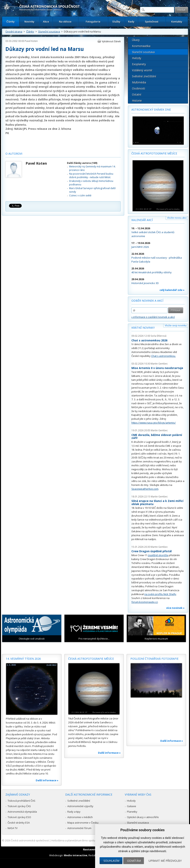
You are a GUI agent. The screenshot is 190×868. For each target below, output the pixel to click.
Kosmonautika (141, 46)
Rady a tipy (74, 812)
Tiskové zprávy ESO (19, 817)
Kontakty (177, 22)
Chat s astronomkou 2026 (149, 340)
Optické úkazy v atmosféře (143, 817)
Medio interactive (76, 855)
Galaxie (132, 806)
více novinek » (175, 608)
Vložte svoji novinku (176, 325)
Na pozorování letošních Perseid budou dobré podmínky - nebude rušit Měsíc (91, 175)
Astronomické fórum (79, 828)
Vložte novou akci (177, 218)
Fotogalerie (93, 22)
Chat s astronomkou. (163, 356)
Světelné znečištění (144, 76)
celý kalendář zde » (172, 290)
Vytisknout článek (111, 41)
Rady (131, 22)
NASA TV (13, 828)
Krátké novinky (143, 328)
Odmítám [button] (134, 861)
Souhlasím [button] (111, 861)
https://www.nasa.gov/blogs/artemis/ (154, 423)
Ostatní (137, 94)
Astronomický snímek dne (151, 110)
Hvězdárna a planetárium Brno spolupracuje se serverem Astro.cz (91, 840)
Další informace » (47, 780)
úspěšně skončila (158, 555)
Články (11, 22)
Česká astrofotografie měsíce (154, 153)
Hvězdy (137, 58)
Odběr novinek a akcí (147, 301)
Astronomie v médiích (80, 817)
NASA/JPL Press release (31, 129)
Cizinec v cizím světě (80, 195)
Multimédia (139, 82)
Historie (137, 101)
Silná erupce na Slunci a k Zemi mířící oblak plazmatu (157, 502)
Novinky (29, 22)
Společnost (152, 22)
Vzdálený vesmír (142, 70)
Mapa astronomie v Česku (83, 823)
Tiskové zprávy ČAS (19, 806)
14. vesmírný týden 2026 (23, 659)
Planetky (132, 812)
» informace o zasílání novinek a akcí (153, 317)
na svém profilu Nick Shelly (160, 594)
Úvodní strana (14, 32)
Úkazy (136, 40)
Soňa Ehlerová (159, 336)
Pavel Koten (31, 41)
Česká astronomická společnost (30, 840)
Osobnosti (139, 88)
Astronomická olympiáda (22, 812)
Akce (46, 22)
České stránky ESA (19, 823)
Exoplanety (139, 64)
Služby (116, 22)
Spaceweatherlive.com (145, 489)
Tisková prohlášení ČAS (21, 801)
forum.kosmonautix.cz (145, 602)
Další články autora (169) (82, 163)
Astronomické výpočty (80, 806)
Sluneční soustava (49, 32)
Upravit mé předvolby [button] (165, 861)
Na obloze (65, 22)
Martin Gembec (159, 364)
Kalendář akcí (142, 220)
